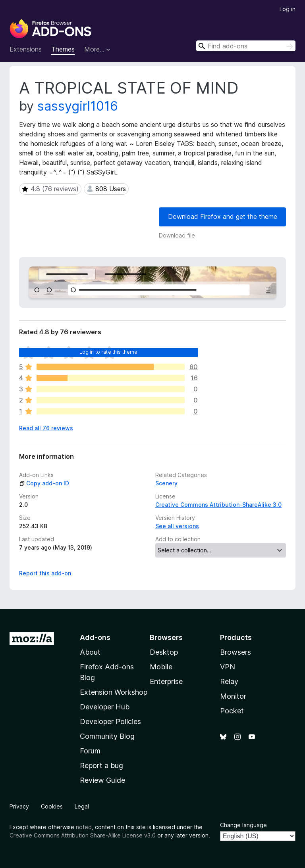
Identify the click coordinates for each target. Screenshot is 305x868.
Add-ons (95, 637)
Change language (243, 825)
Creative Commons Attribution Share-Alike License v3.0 (83, 835)
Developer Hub (105, 707)
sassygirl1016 (78, 106)
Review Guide (102, 780)
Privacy (19, 806)
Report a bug (101, 765)
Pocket (232, 711)
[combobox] (246, 46)
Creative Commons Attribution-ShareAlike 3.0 (218, 505)
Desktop (164, 652)
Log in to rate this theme (109, 352)
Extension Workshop (114, 692)
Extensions (26, 49)
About (90, 652)
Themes (63, 49)
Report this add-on (45, 573)
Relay (229, 681)
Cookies (52, 806)
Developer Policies (110, 721)
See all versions (177, 526)
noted (84, 827)
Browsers (236, 652)
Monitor (233, 696)
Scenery (166, 483)
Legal (82, 806)
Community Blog (107, 736)
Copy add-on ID (44, 483)
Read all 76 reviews (46, 428)
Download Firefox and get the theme (223, 217)
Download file (177, 235)
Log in (288, 9)
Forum (90, 751)
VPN (228, 667)
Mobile (161, 667)
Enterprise (166, 681)
